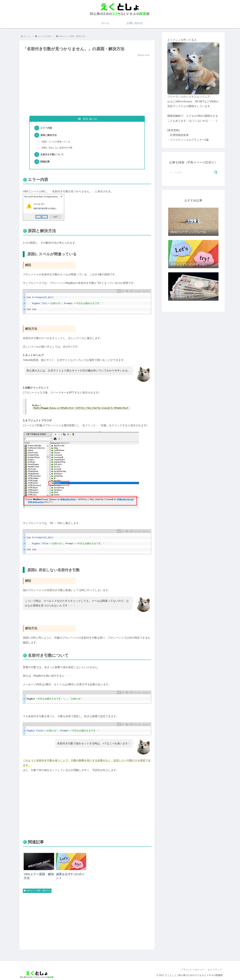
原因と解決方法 (48, 135)
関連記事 (45, 162)
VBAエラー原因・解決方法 (37, 891)
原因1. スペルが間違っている (56, 142)
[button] (216, 172)
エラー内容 (46, 128)
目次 (85, 119)
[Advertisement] (87, 89)
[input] (193, 172)
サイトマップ (215, 970)
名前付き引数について (52, 154)
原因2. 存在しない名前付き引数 (57, 148)
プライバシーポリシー (193, 970)
